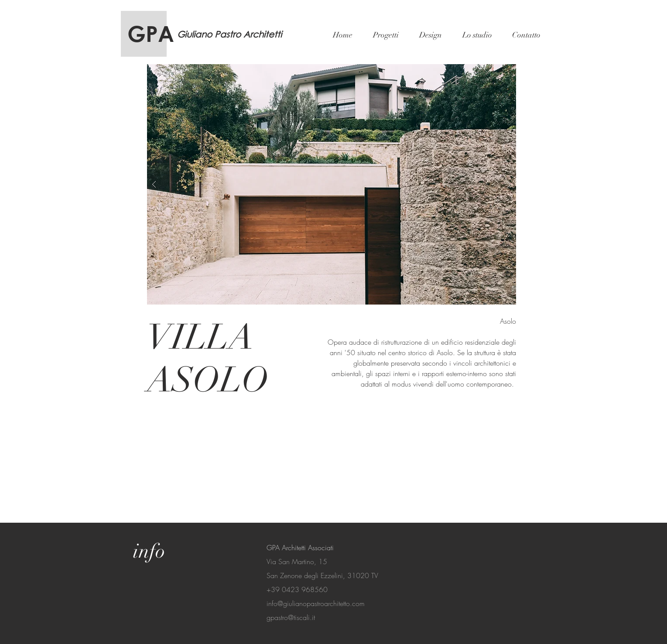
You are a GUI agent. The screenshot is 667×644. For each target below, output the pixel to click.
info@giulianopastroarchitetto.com (316, 603)
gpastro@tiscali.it (291, 617)
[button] (332, 184)
